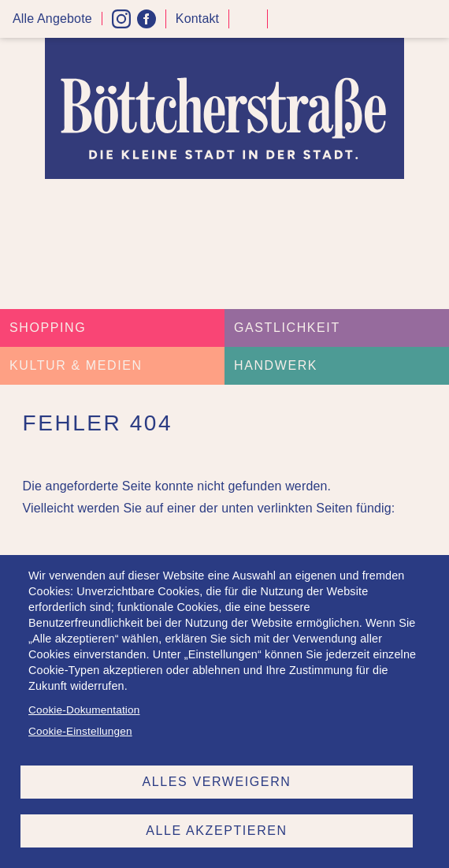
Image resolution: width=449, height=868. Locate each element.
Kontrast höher (248, 25)
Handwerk (276, 365)
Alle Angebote (52, 19)
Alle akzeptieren (216, 831)
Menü (432, 19)
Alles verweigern (217, 782)
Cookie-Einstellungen (80, 731)
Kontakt (197, 19)
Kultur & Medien (76, 365)
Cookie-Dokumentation (84, 710)
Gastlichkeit (287, 328)
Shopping (48, 328)
